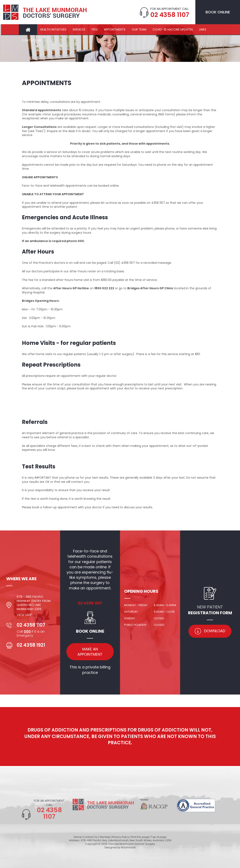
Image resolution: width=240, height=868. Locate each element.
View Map (24, 615)
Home (28, 30)
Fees (95, 29)
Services (79, 29)
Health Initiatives (53, 29)
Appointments (115, 29)
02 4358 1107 (169, 15)
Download (210, 631)
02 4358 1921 (31, 645)
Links (203, 29)
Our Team (139, 29)
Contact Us (31, 40)
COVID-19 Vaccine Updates (173, 29)
